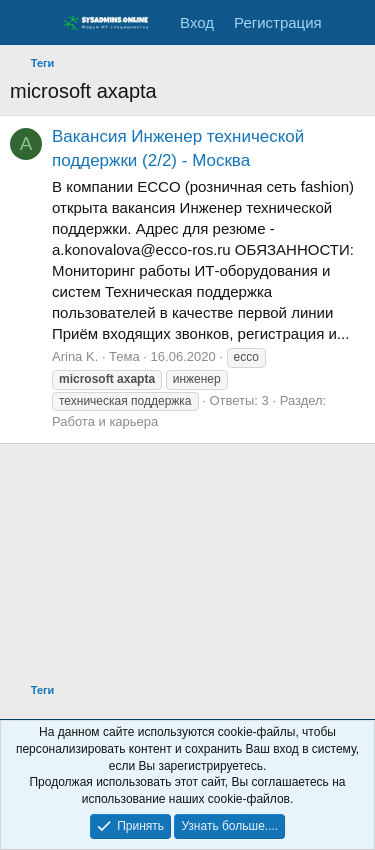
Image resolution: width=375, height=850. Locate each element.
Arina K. (75, 356)
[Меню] (27, 23)
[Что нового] (351, 22)
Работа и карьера (105, 421)
